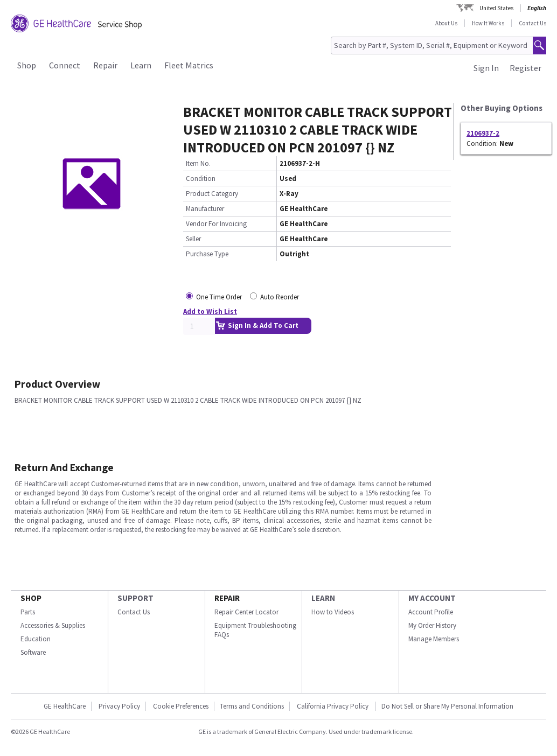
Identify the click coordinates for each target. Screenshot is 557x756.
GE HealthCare (65, 706)
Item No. (198, 163)
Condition (201, 178)
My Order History (432, 625)
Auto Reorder (280, 297)
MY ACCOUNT (432, 598)
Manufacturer (205, 209)
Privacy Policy (119, 706)
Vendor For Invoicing (216, 224)
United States (496, 8)
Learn (141, 65)
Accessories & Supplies (53, 625)
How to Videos (333, 612)
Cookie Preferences (181, 706)
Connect (65, 65)
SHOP (31, 598)
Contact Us (532, 23)
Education (36, 639)
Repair (105, 65)
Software (33, 652)
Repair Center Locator (246, 612)
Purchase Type (207, 254)
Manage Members (434, 639)
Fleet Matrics (189, 65)
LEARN (323, 598)
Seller (193, 239)
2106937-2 (483, 133)
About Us (446, 23)
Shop (27, 65)
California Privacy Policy (333, 706)
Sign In (486, 68)
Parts (28, 612)
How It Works (488, 23)
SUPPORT (135, 598)
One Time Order (219, 297)
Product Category (212, 194)
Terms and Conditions (252, 706)
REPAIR (227, 598)
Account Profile (431, 612)
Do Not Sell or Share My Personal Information (447, 706)
